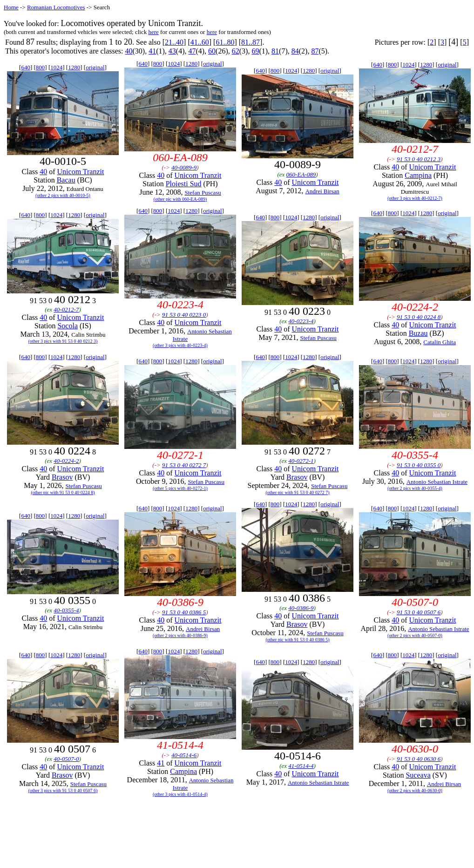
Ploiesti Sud (184, 184)
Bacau (66, 180)
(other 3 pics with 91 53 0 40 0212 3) (63, 341)
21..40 (174, 42)
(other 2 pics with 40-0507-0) (415, 635)
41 (152, 51)
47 (192, 51)
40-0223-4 (301, 321)
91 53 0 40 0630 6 (419, 759)
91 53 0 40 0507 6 (419, 612)
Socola (68, 326)
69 (255, 51)
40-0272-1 (301, 461)
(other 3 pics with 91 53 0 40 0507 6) (63, 790)
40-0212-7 (66, 309)
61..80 (225, 42)
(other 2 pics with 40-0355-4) (415, 488)
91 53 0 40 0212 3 (419, 159)
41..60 (200, 42)
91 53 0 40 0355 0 (419, 465)
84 (295, 51)
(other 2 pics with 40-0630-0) (415, 790)
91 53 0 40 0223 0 (184, 315)
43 (172, 51)
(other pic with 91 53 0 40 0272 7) (297, 492)
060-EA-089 (301, 174)
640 (26, 67)
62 (236, 51)
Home (11, 7)
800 (41, 67)
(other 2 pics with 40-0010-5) (63, 195)
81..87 (251, 42)
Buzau (418, 333)
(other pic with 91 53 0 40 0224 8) (63, 492)
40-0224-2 (66, 461)
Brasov (62, 477)
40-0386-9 (301, 608)
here (153, 32)
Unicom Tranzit (81, 172)
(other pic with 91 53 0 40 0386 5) (297, 640)
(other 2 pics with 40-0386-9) (180, 635)
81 (275, 51)
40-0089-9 (184, 167)
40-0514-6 (184, 755)
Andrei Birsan (322, 191)
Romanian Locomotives (56, 7)
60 (212, 51)
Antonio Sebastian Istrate (437, 482)
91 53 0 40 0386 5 (184, 612)
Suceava (418, 775)
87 (315, 51)
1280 (74, 67)
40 (129, 51)
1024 (56, 67)
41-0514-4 (301, 766)
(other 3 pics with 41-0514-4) (180, 794)
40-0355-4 (66, 610)
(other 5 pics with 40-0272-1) (180, 488)
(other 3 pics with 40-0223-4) (180, 345)
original (95, 67)
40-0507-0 (66, 759)
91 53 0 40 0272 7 (184, 465)
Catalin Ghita (440, 342)
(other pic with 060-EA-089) (180, 199)
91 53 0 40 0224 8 (419, 317)
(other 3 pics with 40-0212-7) (415, 198)
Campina (418, 175)
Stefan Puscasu (203, 193)
